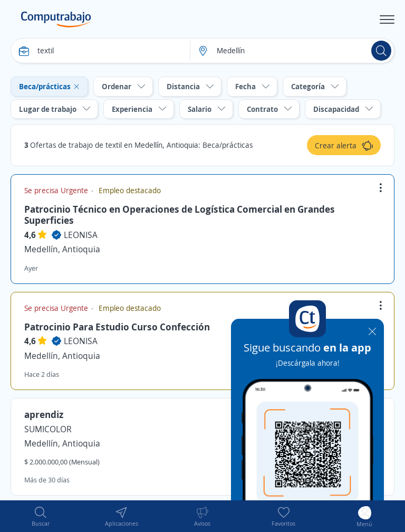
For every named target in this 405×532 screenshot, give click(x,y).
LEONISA (81, 235)
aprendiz (44, 414)
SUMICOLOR (48, 429)
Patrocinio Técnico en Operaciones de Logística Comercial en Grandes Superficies (180, 215)
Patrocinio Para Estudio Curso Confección (117, 327)
